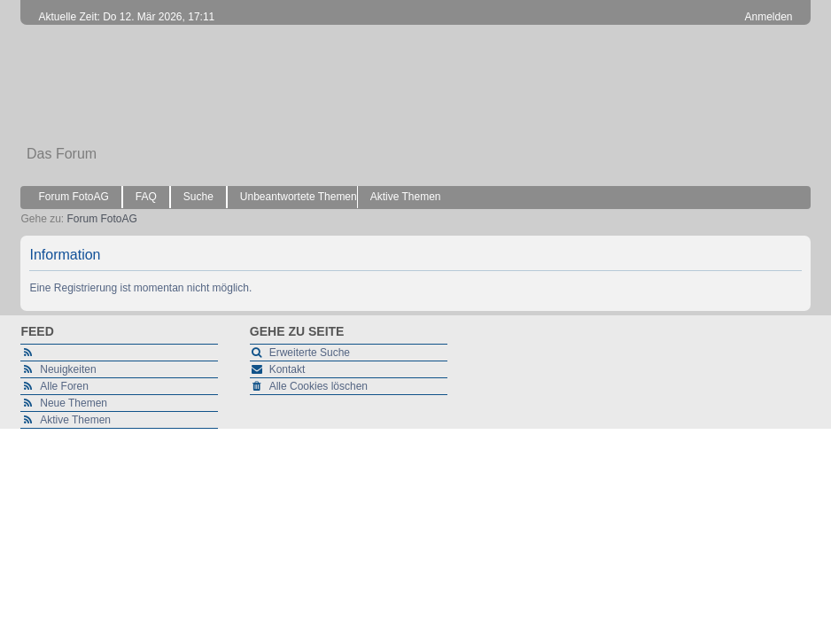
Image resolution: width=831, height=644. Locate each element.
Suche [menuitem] (198, 197)
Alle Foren (64, 386)
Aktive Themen (75, 420)
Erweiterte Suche (310, 353)
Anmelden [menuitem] (769, 17)
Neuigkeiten (68, 369)
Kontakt (287, 369)
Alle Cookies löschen (318, 386)
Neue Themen (74, 403)
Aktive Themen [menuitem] (406, 197)
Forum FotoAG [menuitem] (73, 197)
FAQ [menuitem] (146, 197)
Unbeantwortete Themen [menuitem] (299, 197)
